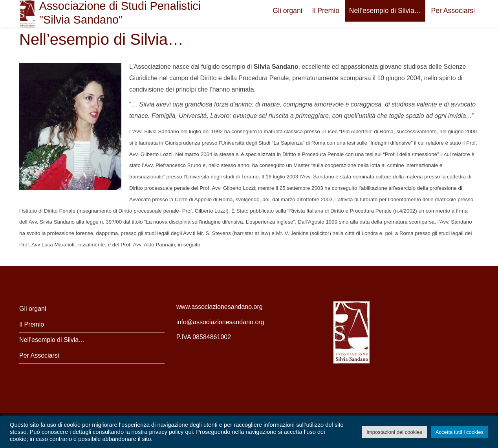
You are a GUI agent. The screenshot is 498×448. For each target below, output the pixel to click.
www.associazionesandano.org (220, 307)
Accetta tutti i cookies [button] (460, 432)
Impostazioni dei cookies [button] (394, 432)
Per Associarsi (453, 11)
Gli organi (287, 11)
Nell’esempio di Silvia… (385, 11)
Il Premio (326, 11)
